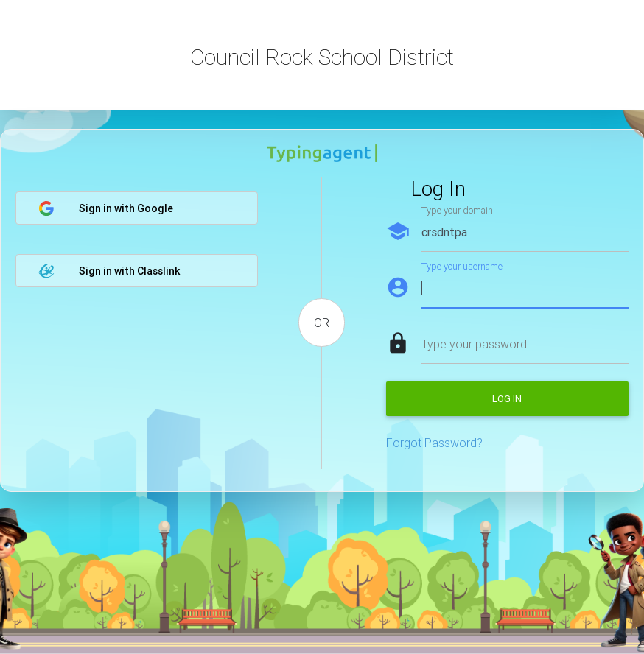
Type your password (474, 344)
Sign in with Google (106, 208)
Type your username (462, 266)
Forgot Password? (434, 443)
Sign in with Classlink (109, 271)
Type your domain (457, 210)
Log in (507, 399)
